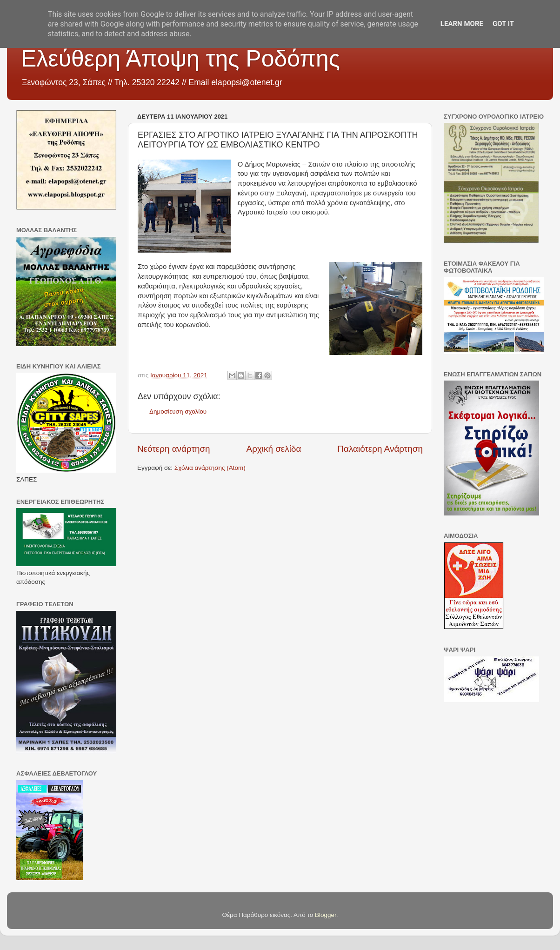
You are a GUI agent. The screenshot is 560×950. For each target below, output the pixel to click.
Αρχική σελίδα (274, 449)
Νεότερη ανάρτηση (174, 449)
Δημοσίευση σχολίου (178, 411)
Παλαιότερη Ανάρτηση (380, 449)
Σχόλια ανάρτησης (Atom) (210, 468)
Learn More (462, 24)
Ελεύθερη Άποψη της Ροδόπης (180, 59)
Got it (503, 24)
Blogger (326, 915)
